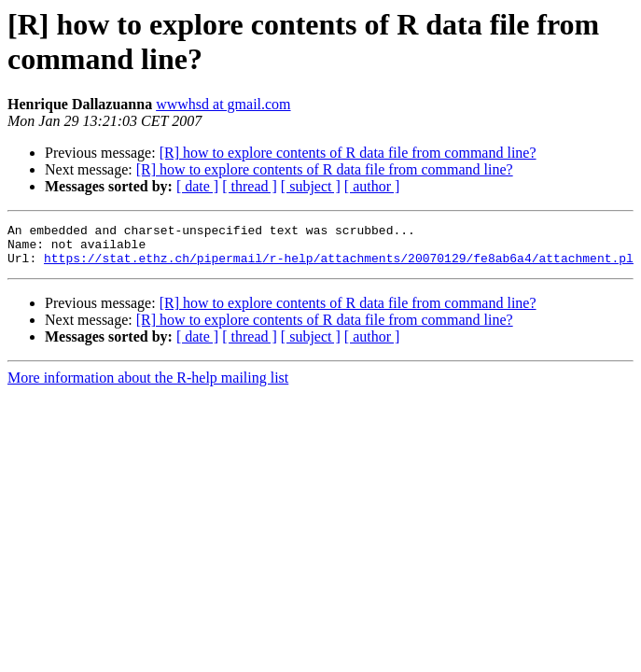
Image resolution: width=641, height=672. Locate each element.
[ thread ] (250, 186)
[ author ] (372, 186)
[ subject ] (311, 186)
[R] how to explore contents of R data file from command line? (348, 153)
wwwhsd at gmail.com (223, 104)
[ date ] (197, 186)
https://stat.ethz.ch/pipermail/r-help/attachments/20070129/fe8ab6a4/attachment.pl (339, 266)
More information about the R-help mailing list (148, 386)
